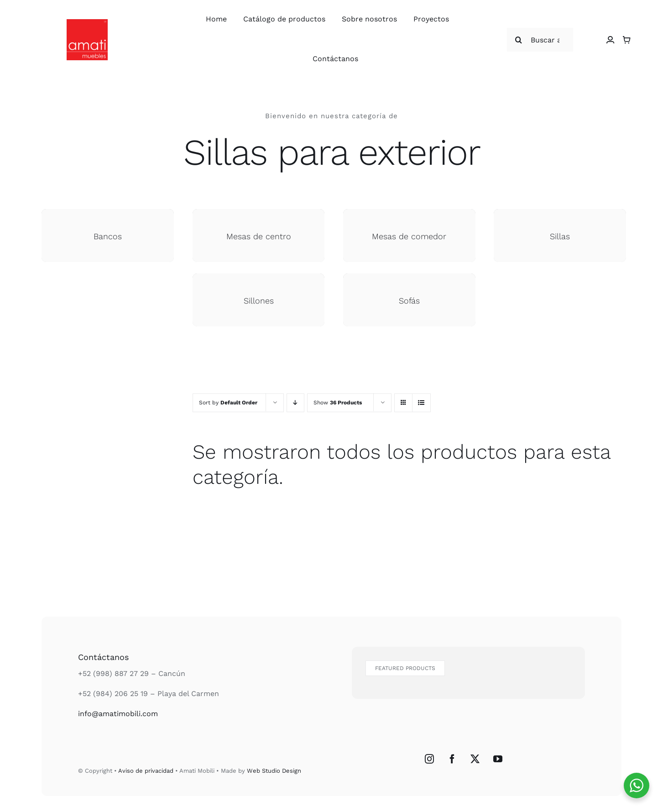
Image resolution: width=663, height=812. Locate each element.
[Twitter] (475, 759)
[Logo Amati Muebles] (87, 23)
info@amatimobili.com (118, 714)
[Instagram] (429, 759)
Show (338, 403)
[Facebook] (452, 759)
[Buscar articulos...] (540, 40)
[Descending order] (295, 403)
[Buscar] (519, 40)
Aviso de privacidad (146, 771)
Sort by (228, 403)
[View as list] (421, 403)
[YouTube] (498, 759)
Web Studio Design (274, 771)
